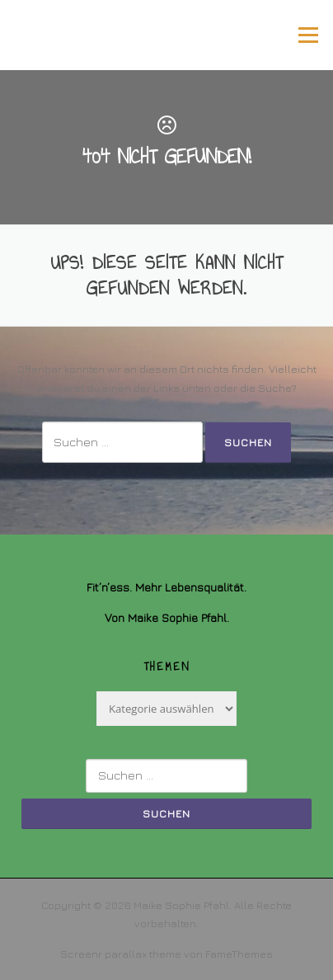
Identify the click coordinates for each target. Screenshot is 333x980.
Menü (307, 35)
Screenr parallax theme (121, 954)
